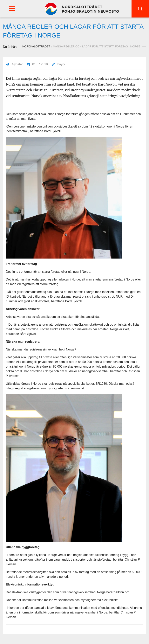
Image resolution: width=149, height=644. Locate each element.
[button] (12, 9)
